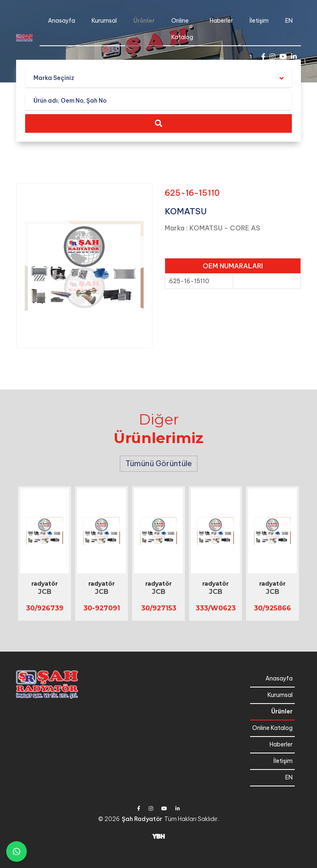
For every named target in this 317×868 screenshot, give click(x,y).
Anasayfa (62, 21)
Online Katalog (182, 29)
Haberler (221, 21)
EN (289, 21)
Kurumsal (104, 21)
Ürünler (144, 21)
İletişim (259, 21)
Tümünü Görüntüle (159, 463)
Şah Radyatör (142, 819)
